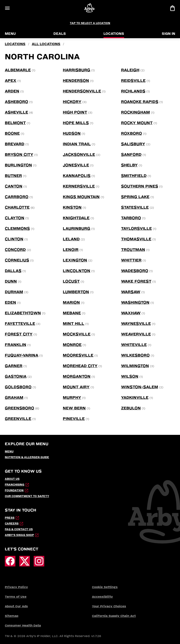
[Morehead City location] (80, 366)
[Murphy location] (72, 398)
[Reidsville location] (133, 81)
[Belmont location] (15, 123)
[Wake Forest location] (136, 281)
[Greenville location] (18, 419)
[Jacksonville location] (79, 155)
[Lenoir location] (71, 250)
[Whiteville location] (134, 345)
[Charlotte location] (17, 207)
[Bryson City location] (19, 155)
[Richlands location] (133, 91)
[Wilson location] (130, 377)
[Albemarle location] (18, 70)
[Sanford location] (131, 155)
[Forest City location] (19, 334)
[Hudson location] (72, 134)
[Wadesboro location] (135, 271)
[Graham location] (14, 398)
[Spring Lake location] (135, 197)
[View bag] (172, 8)
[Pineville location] (74, 419)
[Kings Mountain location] (81, 197)
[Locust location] (71, 281)
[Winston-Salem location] (140, 387)
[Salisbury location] (133, 144)
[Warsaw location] (131, 292)
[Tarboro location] (131, 218)
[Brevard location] (15, 144)
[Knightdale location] (76, 218)
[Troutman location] (133, 250)
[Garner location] (14, 366)
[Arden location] (12, 91)
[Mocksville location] (77, 334)
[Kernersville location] (79, 186)
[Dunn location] (11, 281)
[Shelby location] (129, 165)
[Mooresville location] (78, 355)
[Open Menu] (7, 8)
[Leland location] (71, 239)
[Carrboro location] (17, 197)
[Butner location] (13, 176)
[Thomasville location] (136, 239)
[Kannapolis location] (77, 176)
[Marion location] (71, 303)
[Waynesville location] (136, 324)
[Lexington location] (75, 260)
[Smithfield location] (134, 176)
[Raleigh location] (130, 70)
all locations (46, 44)
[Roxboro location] (132, 134)
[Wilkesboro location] (135, 355)
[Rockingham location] (135, 112)
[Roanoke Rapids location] (140, 102)
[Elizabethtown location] (23, 313)
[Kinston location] (72, 207)
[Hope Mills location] (76, 123)
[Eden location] (10, 303)
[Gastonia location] (16, 377)
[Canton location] (14, 186)
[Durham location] (14, 292)
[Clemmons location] (17, 229)
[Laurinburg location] (77, 229)
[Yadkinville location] (135, 398)
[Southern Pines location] (140, 186)
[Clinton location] (14, 239)
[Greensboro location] (19, 408)
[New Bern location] (74, 408)
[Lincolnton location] (77, 271)
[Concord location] (15, 250)
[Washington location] (135, 303)
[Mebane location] (72, 313)
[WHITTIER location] (131, 260)
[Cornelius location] (17, 260)
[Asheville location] (16, 112)
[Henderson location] (76, 81)
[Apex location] (11, 81)
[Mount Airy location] (76, 387)
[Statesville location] (135, 207)
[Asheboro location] (16, 102)
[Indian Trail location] (77, 144)
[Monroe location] (72, 345)
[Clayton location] (15, 218)
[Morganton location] (77, 377)
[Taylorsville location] (136, 229)
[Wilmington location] (135, 366)
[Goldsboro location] (18, 387)
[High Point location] (75, 112)
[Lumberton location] (76, 292)
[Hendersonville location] (82, 91)
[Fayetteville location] (20, 324)
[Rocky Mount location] (137, 123)
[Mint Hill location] (74, 324)
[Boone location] (12, 134)
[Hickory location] (72, 102)
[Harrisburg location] (77, 70)
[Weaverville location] (136, 334)
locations (15, 44)
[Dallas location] (13, 271)
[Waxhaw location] (131, 313)
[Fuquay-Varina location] (22, 355)
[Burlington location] (18, 165)
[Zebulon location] (131, 408)
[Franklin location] (16, 345)
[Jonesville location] (76, 165)
